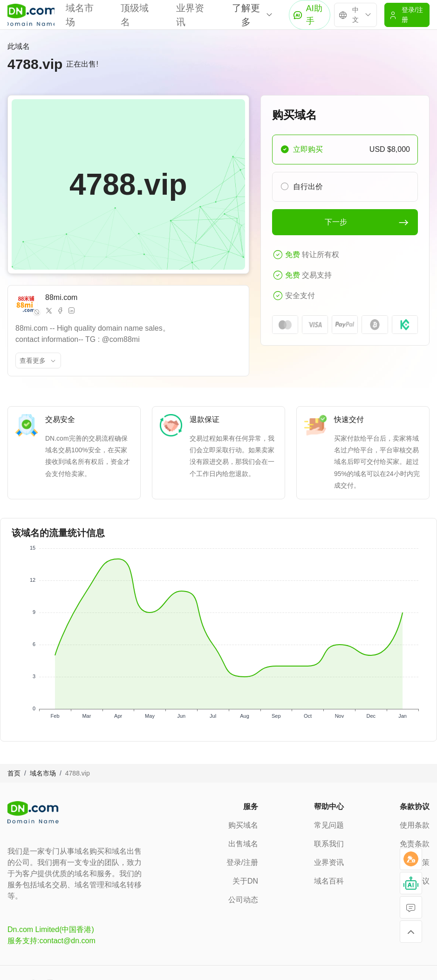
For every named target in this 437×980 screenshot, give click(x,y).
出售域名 (243, 844)
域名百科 (329, 881)
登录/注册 (242, 862)
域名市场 (43, 773)
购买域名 (243, 825)
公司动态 (243, 900)
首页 (14, 773)
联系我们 (329, 844)
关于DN (245, 881)
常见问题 (329, 825)
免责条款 (415, 844)
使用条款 (415, 825)
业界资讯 (329, 862)
